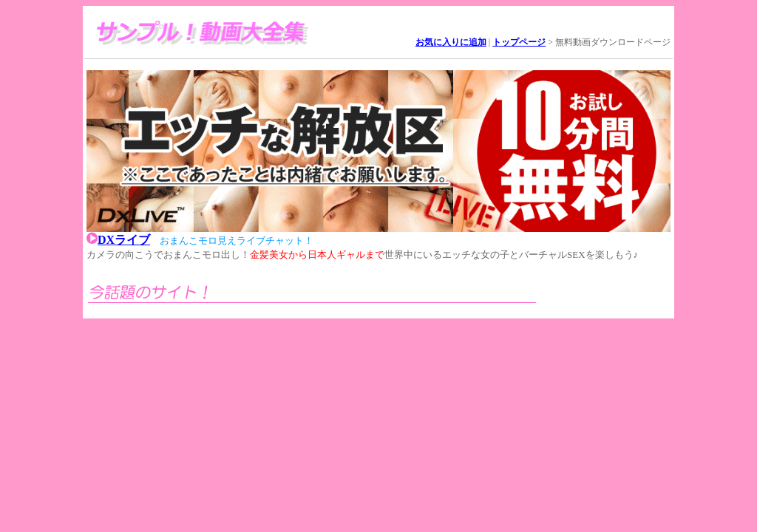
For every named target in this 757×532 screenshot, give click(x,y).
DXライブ (124, 240)
